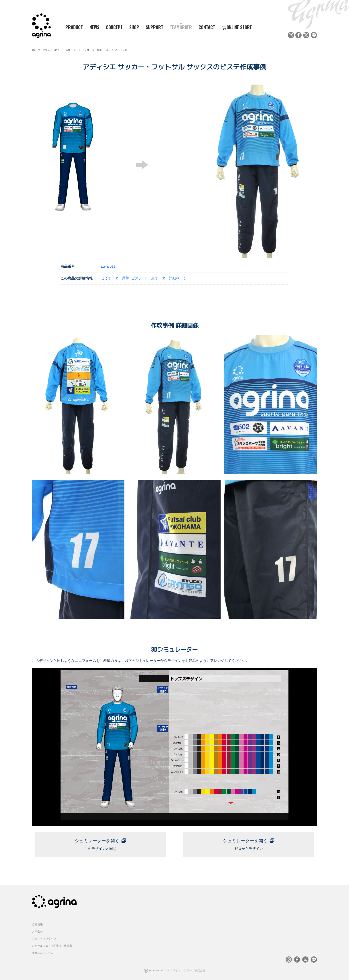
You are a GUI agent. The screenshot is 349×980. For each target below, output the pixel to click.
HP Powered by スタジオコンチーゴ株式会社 (177, 968)
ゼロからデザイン (249, 842)
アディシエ (121, 49)
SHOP (134, 27)
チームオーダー (69, 49)
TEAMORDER (181, 27)
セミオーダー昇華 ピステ (96, 49)
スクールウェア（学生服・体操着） (53, 943)
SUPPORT (154, 27)
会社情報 (37, 922)
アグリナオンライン (44, 936)
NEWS (94, 27)
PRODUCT (72, 27)
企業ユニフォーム (43, 951)
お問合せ (37, 929)
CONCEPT (114, 27)
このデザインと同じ (100, 842)
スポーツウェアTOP (46, 49)
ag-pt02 (108, 265)
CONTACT (207, 27)
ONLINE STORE (237, 27)
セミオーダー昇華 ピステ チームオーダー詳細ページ (144, 277)
